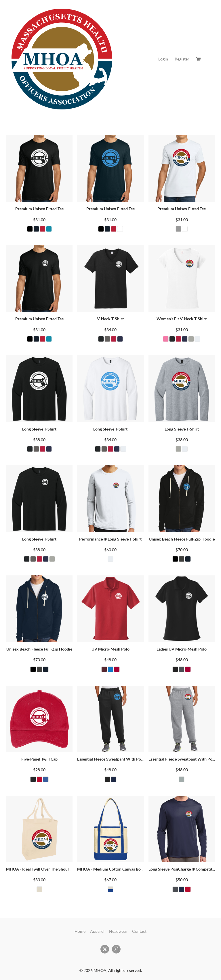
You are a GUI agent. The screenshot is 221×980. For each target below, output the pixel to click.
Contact (139, 931)
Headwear (118, 931)
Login (163, 59)
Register (182, 59)
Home (80, 931)
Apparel (97, 931)
